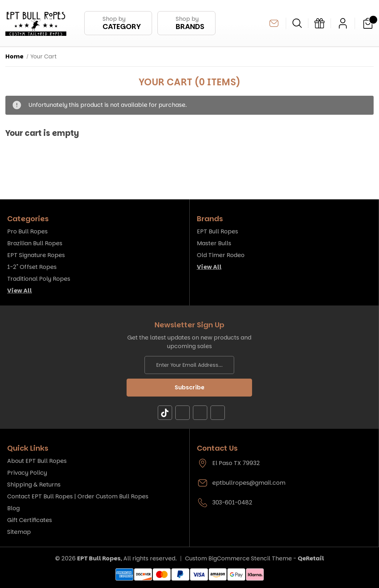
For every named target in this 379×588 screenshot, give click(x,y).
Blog (13, 508)
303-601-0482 (232, 502)
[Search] (297, 23)
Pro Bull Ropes (27, 231)
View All (20, 291)
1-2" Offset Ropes (32, 267)
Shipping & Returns (34, 485)
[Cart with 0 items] (368, 23)
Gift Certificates (30, 520)
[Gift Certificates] (319, 23)
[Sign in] (343, 23)
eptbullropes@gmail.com (274, 23)
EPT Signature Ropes (36, 255)
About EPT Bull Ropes (37, 461)
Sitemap (19, 532)
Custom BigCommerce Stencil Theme (238, 558)
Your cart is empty (42, 134)
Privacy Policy (27, 473)
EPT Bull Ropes (217, 231)
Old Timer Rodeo (221, 255)
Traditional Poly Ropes (39, 279)
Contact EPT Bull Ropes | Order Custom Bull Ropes (78, 496)
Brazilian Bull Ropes (35, 243)
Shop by (122, 23)
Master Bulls (214, 243)
